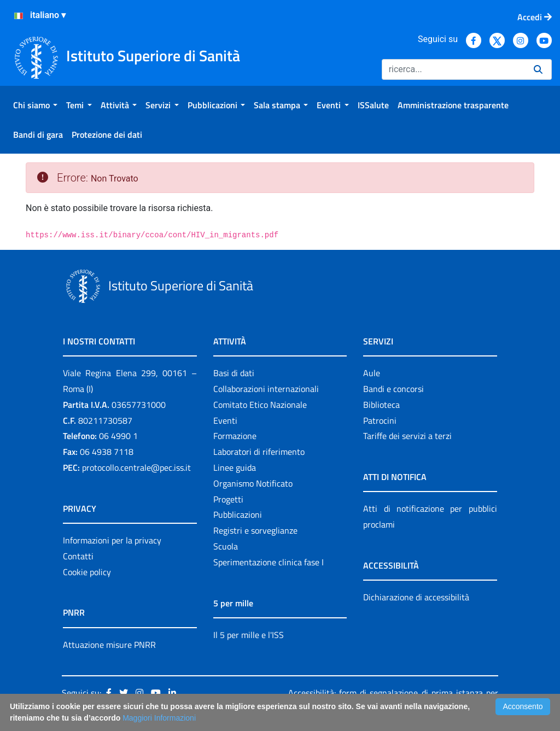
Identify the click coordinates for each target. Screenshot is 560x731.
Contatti (78, 556)
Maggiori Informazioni (159, 718)
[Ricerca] (453, 69)
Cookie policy (87, 572)
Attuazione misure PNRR (109, 645)
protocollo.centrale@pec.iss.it (136, 467)
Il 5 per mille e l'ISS (249, 635)
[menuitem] (35, 105)
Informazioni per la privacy (112, 540)
